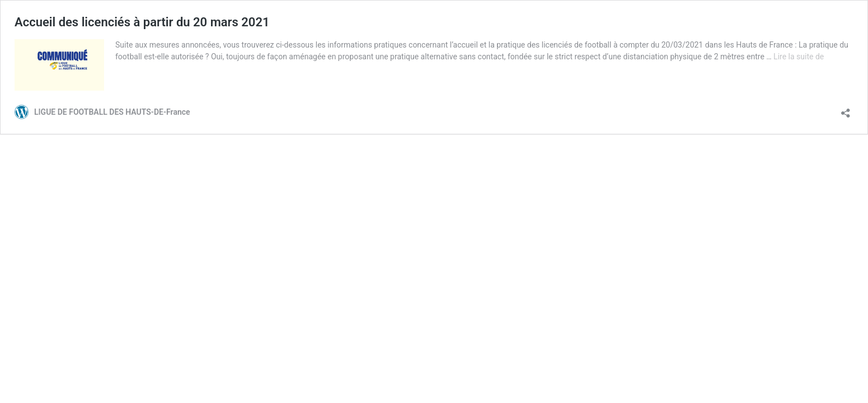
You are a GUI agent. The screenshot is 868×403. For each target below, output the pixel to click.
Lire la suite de (799, 57)
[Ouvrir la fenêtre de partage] (846, 109)
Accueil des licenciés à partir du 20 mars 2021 (142, 22)
